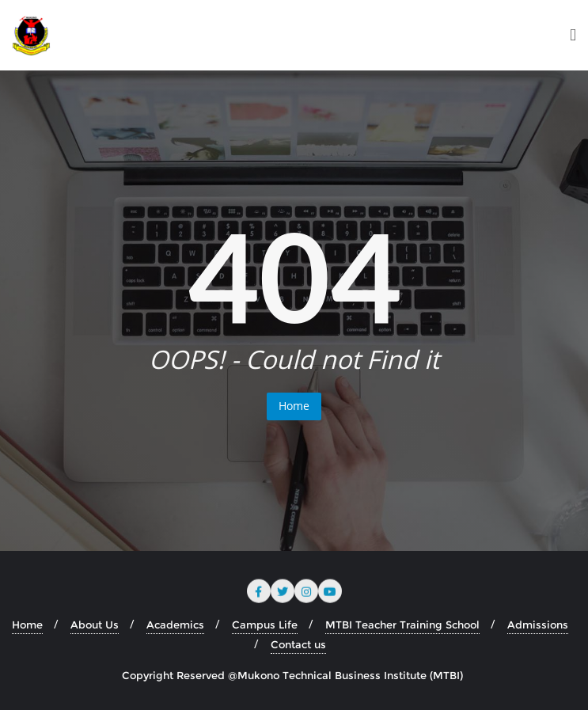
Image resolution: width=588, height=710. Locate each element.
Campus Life (265, 625)
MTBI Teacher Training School (402, 625)
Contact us (298, 644)
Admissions (538, 625)
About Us (95, 625)
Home (294, 406)
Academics (175, 625)
